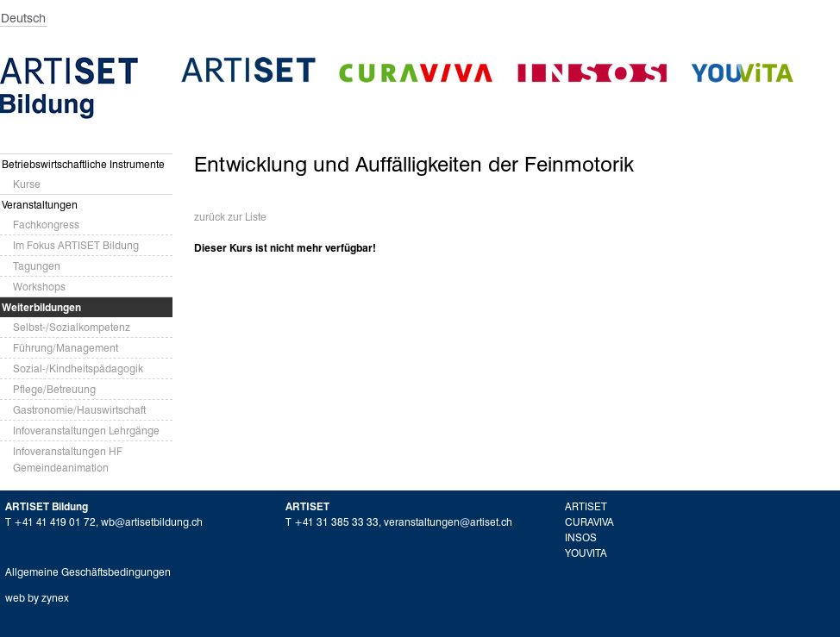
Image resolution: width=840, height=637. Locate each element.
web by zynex (37, 598)
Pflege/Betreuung (54, 389)
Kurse (27, 184)
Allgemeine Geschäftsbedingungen (88, 572)
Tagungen (37, 266)
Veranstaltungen (40, 205)
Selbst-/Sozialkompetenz (72, 327)
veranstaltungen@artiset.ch (448, 522)
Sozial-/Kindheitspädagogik (78, 368)
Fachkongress (46, 225)
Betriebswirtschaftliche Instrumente (83, 164)
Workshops (39, 287)
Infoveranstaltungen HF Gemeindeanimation (68, 459)
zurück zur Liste (230, 217)
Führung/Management (66, 348)
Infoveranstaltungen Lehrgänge (86, 431)
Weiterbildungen (41, 307)
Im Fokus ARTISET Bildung (76, 245)
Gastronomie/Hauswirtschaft (79, 410)
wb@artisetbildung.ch (152, 522)
